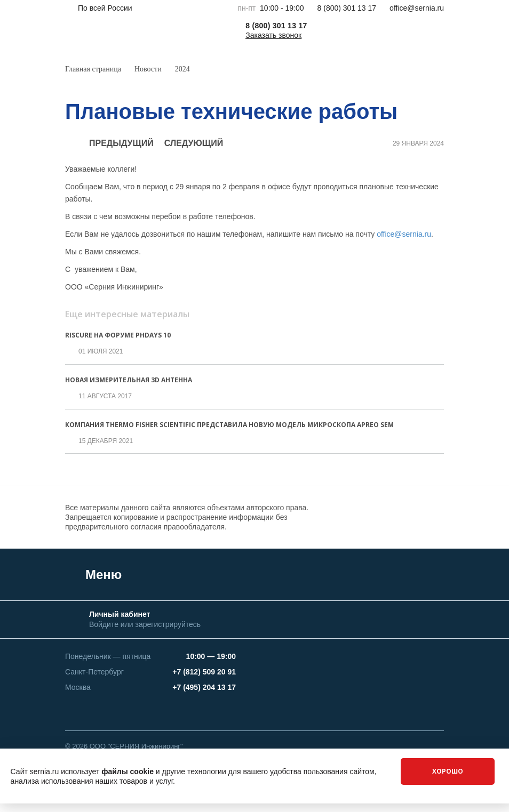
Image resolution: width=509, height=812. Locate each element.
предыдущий (109, 144)
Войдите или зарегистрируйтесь (145, 624)
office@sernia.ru (417, 8)
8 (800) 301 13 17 (347, 8)
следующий (206, 144)
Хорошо (448, 771)
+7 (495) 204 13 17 (204, 687)
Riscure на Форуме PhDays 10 (118, 335)
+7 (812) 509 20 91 (204, 672)
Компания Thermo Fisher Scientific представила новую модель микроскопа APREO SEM (229, 425)
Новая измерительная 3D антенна (129, 380)
